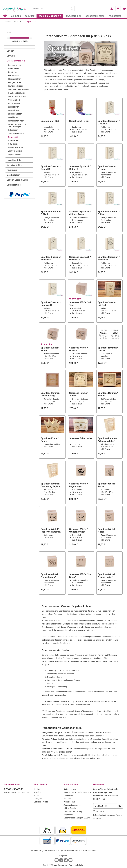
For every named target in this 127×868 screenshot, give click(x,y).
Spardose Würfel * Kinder (50, 349)
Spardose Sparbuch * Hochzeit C (109, 258)
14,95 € (17, 41)
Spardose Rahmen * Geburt (108, 349)
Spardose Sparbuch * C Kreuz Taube (80, 213)
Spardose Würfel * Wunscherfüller (79, 530)
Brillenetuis (13, 72)
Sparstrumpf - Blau (79, 121)
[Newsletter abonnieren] (120, 806)
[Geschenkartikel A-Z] (50, 16)
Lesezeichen (13, 110)
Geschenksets (14, 100)
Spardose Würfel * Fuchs (107, 485)
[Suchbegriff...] (53, 9)
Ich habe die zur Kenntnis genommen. (108, 815)
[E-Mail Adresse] (105, 806)
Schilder (10, 51)
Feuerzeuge (12, 170)
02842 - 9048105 (14, 789)
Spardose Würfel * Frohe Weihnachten (51, 530)
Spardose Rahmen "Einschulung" (50, 394)
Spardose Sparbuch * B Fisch (52, 213)
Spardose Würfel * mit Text (80, 304)
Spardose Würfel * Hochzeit (79, 349)
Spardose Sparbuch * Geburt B (52, 168)
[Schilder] (16, 16)
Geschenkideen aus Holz (19, 89)
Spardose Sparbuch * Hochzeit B (80, 258)
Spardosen (13, 137)
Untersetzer (13, 140)
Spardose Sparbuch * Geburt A (109, 122)
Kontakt (37, 789)
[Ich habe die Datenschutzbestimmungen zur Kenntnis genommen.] (94, 811)
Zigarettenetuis (14, 154)
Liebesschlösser (15, 114)
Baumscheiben (14, 65)
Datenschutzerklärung (73, 811)
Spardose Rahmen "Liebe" (79, 394)
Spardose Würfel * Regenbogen (79, 485)
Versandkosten (69, 851)
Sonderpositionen (14, 185)
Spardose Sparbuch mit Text (108, 304)
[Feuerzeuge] (115, 16)
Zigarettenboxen (15, 151)
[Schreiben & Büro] (95, 16)
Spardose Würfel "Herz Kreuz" (81, 576)
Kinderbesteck (14, 103)
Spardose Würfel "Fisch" (106, 530)
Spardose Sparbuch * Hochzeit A (52, 258)
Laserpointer (13, 107)
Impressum (68, 796)
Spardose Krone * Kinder (50, 440)
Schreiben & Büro (14, 165)
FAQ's (36, 796)
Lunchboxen (13, 117)
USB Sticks (13, 144)
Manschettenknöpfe (16, 121)
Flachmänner (14, 75)
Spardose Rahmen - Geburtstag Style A (51, 485)
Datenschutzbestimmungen (103, 815)
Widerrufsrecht (70, 808)
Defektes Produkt (41, 802)
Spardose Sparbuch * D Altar (109, 213)
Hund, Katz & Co (14, 160)
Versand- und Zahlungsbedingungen (73, 803)
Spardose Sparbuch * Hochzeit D (52, 304)
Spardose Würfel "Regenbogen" (49, 576)
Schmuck (11, 56)
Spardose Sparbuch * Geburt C (80, 168)
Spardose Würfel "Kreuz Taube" (106, 576)
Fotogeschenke (15, 82)
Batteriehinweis (70, 789)
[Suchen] (72, 9)
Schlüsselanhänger (16, 133)
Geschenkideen (13, 175)
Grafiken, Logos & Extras (17, 180)
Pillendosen (13, 130)
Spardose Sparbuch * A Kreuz (109, 168)
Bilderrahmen (14, 68)
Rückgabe (38, 799)
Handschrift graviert (16, 93)
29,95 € (26, 41)
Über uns (67, 799)
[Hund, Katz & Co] (73, 16)
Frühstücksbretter (16, 86)
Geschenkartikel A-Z (16, 61)
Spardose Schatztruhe (81, 438)
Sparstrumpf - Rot (50, 121)
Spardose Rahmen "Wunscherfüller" (107, 440)
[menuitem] (53, 8)
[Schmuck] (30, 16)
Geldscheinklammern (17, 96)
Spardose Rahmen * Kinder (108, 394)
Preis (9, 33)
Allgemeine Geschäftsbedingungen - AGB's (77, 816)
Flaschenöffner (14, 79)
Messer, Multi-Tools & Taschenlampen (17, 125)
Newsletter (38, 792)
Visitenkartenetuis (16, 147)
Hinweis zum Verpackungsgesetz (77, 792)
